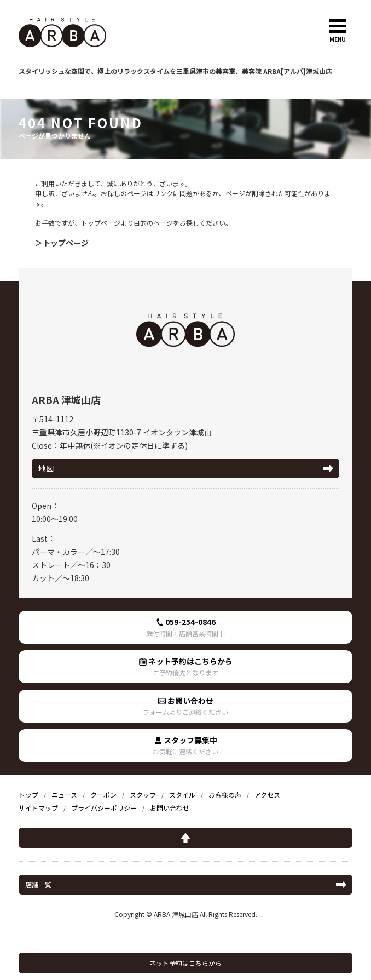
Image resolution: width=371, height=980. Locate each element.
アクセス (267, 795)
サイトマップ (38, 808)
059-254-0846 (185, 627)
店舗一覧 (38, 884)
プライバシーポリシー (104, 808)
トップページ (66, 243)
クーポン (103, 795)
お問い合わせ (185, 706)
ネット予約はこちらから (185, 963)
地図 (46, 468)
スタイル (182, 795)
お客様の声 (225, 795)
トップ (28, 795)
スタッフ (143, 795)
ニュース (64, 795)
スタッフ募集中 (185, 745)
